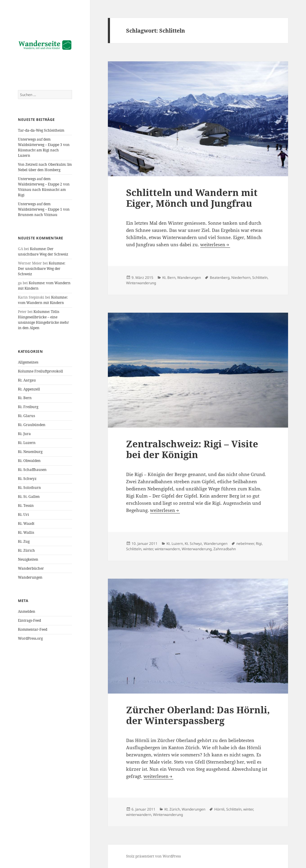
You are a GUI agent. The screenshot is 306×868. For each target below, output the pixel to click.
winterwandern (167, 549)
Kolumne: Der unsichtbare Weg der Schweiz (43, 251)
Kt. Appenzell (29, 389)
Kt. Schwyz (27, 479)
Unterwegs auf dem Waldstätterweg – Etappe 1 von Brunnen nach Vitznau (44, 209)
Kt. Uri (23, 514)
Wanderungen (30, 577)
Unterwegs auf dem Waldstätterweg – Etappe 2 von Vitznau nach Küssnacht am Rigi (44, 187)
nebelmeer (245, 544)
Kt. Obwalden (29, 461)
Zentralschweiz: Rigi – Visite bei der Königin (192, 449)
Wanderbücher (31, 568)
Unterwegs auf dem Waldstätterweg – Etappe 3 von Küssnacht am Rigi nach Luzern (44, 147)
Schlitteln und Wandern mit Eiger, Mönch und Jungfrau (192, 198)
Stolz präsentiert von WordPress (153, 856)
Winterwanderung (141, 283)
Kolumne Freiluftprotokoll (40, 371)
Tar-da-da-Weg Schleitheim (41, 130)
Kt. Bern (25, 398)
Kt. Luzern (27, 443)
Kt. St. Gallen (29, 497)
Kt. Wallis (26, 532)
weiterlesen (215, 244)
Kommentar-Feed (33, 629)
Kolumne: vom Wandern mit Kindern (43, 300)
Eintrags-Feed (29, 620)
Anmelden (27, 611)
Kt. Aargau (27, 380)
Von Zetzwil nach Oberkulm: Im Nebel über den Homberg (45, 167)
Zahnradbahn (225, 549)
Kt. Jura (24, 434)
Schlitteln (260, 278)
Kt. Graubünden (32, 425)
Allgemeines (28, 362)
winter (148, 549)
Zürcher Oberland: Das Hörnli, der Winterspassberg (198, 715)
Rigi (259, 544)
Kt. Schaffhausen (32, 470)
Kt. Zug (24, 541)
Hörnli (219, 809)
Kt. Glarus (26, 416)
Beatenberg (220, 278)
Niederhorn (241, 278)
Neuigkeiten (28, 559)
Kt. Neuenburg (30, 452)
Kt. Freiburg (28, 407)
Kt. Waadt (26, 523)
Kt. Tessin (26, 506)
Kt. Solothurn (29, 488)
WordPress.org (30, 638)
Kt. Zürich (26, 550)
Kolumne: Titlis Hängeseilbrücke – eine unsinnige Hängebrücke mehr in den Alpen (43, 320)
